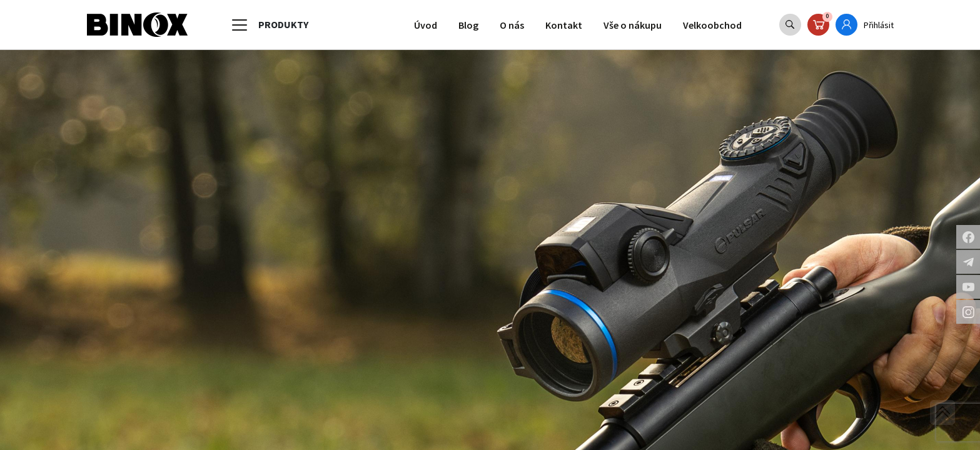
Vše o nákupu (624, 25)
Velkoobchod (709, 25)
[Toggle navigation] (240, 25)
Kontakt (552, 25)
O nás (498, 25)
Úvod (407, 25)
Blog (452, 25)
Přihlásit (878, 25)
